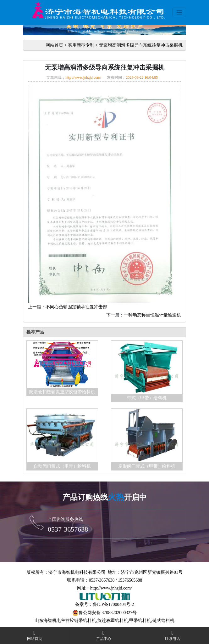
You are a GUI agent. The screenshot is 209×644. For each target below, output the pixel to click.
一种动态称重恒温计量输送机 (152, 315)
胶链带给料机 (83, 621)
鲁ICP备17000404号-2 (113, 604)
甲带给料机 (140, 621)
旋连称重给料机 (113, 621)
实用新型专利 (81, 45)
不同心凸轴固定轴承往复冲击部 (76, 307)
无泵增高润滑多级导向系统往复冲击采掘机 (141, 45)
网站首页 (54, 45)
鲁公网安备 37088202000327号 (108, 613)
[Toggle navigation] (179, 12)
